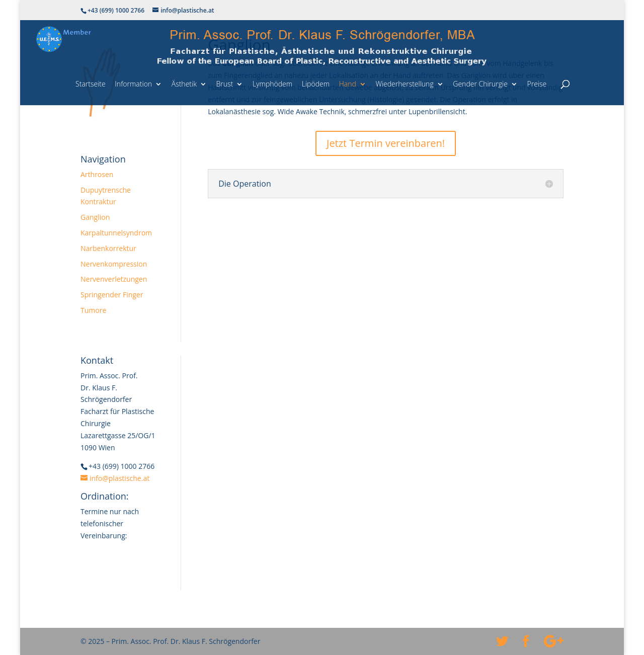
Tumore (93, 310)
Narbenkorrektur (108, 248)
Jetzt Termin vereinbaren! (386, 143)
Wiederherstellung (404, 84)
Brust (225, 84)
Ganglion (95, 217)
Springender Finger (112, 295)
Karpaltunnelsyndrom (116, 233)
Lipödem (316, 84)
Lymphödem (272, 84)
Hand (348, 84)
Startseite (91, 84)
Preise (537, 84)
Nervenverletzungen (114, 279)
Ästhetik (184, 84)
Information (133, 84)
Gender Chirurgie (480, 84)
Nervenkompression (114, 264)
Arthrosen (97, 174)
